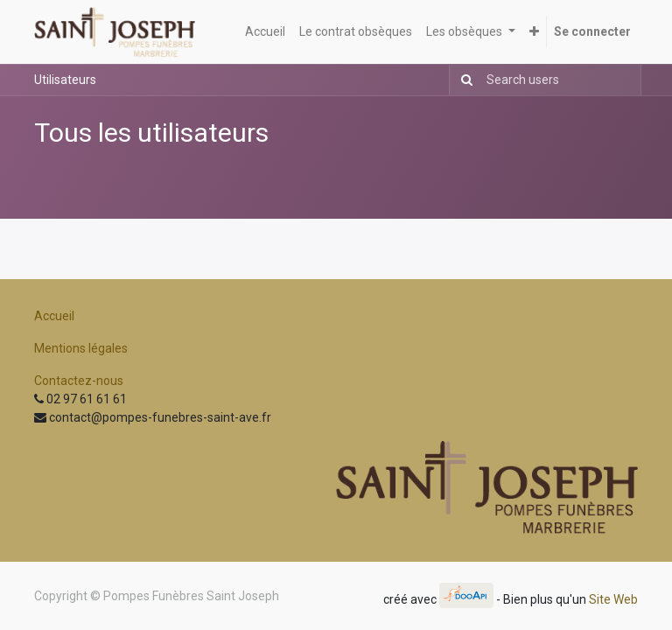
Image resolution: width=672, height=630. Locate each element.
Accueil (54, 316)
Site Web (613, 599)
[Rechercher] (463, 80)
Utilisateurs (65, 80)
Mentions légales (81, 348)
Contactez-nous (79, 381)
